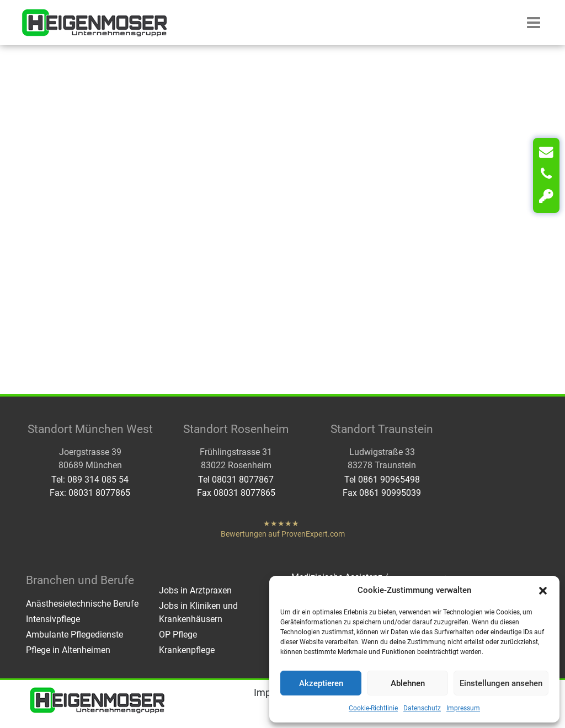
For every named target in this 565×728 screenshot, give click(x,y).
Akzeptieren (321, 683)
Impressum (463, 708)
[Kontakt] (546, 152)
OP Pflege (178, 635)
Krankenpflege (187, 650)
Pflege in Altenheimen (68, 650)
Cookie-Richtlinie (373, 708)
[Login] (546, 196)
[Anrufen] (546, 174)
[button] (543, 590)
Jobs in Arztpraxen (195, 590)
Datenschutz (422, 708)
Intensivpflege (53, 619)
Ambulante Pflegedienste (74, 635)
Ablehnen (408, 683)
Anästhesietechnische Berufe (82, 604)
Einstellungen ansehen (501, 683)
